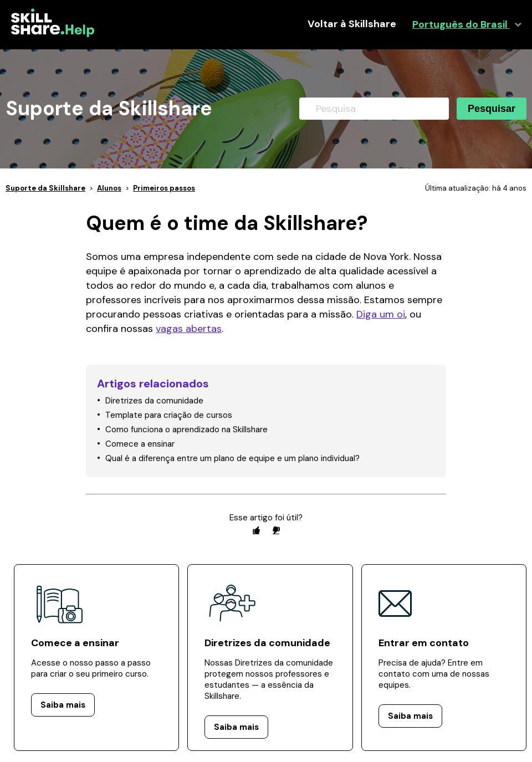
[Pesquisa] (374, 109)
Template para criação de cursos (169, 415)
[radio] (256, 530)
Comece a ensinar (140, 444)
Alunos (109, 188)
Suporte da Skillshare (45, 188)
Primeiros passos (164, 188)
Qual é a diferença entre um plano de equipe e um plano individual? (232, 458)
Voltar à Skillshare (352, 24)
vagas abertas (189, 329)
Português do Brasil (461, 25)
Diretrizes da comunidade (154, 401)
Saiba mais (63, 705)
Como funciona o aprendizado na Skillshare (186, 429)
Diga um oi (381, 314)
